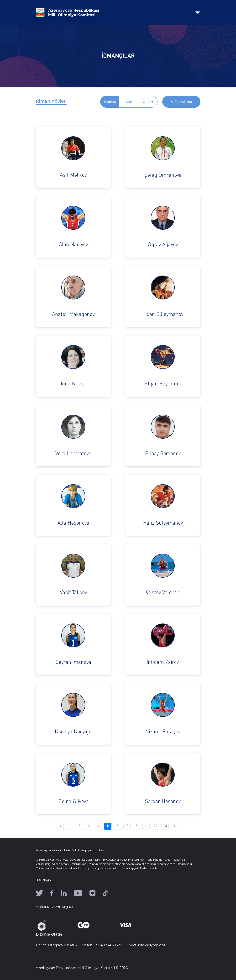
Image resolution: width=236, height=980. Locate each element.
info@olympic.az (152, 945)
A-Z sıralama (181, 102)
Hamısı (110, 102)
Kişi (129, 102)
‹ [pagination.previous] (60, 826)
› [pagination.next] (175, 826)
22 (156, 826)
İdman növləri (51, 101)
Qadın (148, 102)
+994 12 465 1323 (108, 945)
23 (165, 826)
